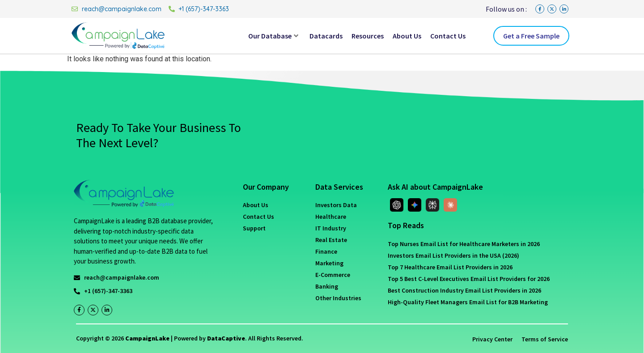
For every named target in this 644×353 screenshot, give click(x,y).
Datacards (326, 36)
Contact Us (448, 36)
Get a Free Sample (531, 36)
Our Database (273, 36)
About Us (407, 36)
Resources (368, 36)
